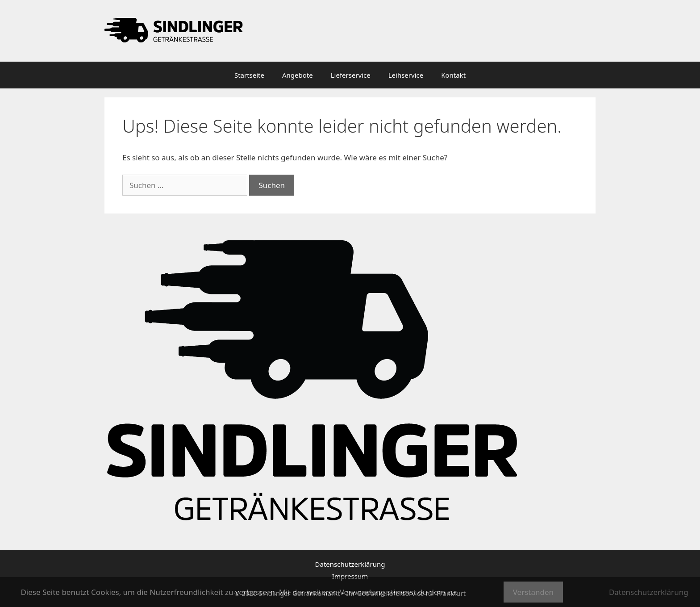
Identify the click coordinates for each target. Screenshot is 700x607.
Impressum (350, 576)
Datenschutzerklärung (350, 564)
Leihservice (406, 75)
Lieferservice (351, 75)
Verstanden (533, 592)
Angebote (298, 75)
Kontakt (453, 75)
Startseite (249, 75)
